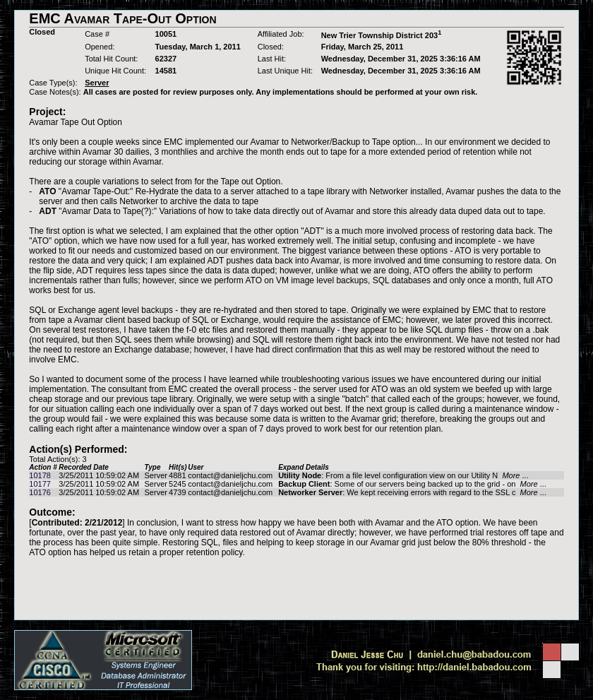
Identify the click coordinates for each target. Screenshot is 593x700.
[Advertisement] (296, 588)
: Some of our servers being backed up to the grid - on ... (412, 484)
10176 (40, 492)
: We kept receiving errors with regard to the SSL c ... (412, 492)
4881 (177, 475)
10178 (40, 475)
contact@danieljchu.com (230, 475)
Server (156, 475)
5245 (177, 484)
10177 (40, 484)
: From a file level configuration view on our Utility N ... (403, 475)
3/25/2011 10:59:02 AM (99, 475)
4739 (177, 492)
